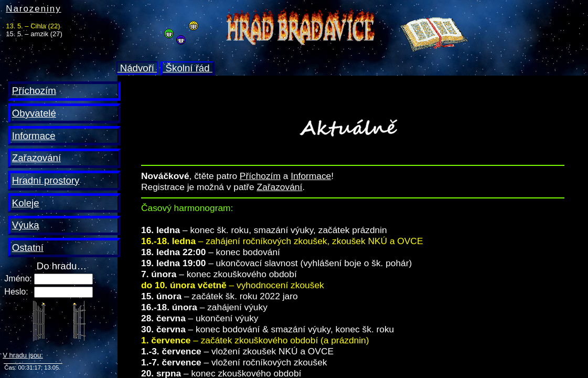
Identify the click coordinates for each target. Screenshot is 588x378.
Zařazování (36, 158)
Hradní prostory (46, 180)
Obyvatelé (34, 113)
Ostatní (28, 248)
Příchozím (34, 91)
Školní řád (187, 68)
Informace (34, 136)
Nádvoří (137, 68)
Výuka (26, 225)
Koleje (26, 203)
